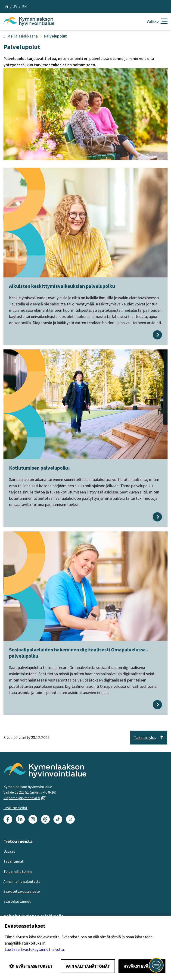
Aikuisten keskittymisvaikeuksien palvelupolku (62, 286)
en (25, 6)
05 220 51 (22, 792)
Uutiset (9, 851)
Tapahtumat (14, 861)
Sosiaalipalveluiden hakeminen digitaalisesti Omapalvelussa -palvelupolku (79, 653)
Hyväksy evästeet (142, 966)
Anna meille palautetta (22, 881)
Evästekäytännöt (17, 901)
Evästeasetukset (31, 966)
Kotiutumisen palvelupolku (39, 468)
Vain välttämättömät (88, 966)
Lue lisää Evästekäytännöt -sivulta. (35, 949)
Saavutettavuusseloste (22, 891)
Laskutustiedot (16, 808)
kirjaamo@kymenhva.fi (25, 798)
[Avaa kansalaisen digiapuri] (156, 965)
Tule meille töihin (18, 871)
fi (7, 6)
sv (15, 6)
